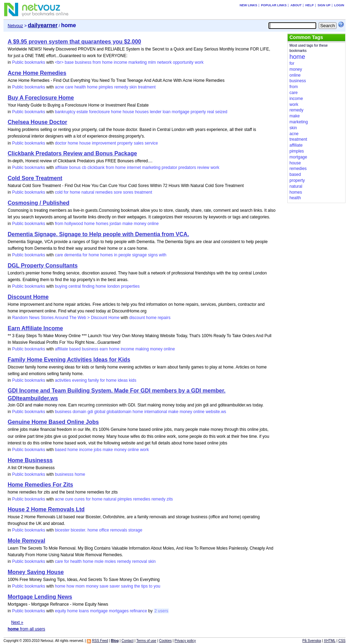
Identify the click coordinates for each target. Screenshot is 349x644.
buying (61, 286)
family (93, 380)
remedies (104, 192)
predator (170, 168)
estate (82, 112)
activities (63, 380)
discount (137, 318)
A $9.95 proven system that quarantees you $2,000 (74, 42)
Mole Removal (26, 541)
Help (310, 5)
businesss (64, 474)
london (114, 286)
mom (80, 586)
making (142, 349)
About (296, 5)
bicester (62, 530)
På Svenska (312, 641)
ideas (123, 380)
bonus (75, 168)
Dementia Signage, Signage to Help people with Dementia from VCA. (98, 234)
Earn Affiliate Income (35, 328)
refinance (138, 611)
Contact (127, 641)
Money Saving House (36, 572)
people (125, 255)
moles (110, 561)
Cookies (165, 641)
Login (339, 5)
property (198, 112)
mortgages (119, 611)
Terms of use (146, 641)
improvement (104, 143)
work (199, 62)
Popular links (274, 5)
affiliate (61, 168)
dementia (73, 255)
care (69, 87)
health (80, 87)
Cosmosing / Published (39, 203)
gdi (90, 412)
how (70, 586)
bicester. (79, 530)
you (157, 586)
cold (59, 192)
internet (134, 168)
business (83, 62)
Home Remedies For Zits (40, 485)
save (104, 586)
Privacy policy (185, 641)
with (163, 255)
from (97, 62)
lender (156, 112)
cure (69, 499)
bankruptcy (65, 112)
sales (139, 143)
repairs (164, 318)
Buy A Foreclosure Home (41, 98)
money (140, 224)
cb (84, 168)
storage (135, 530)
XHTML (330, 641)
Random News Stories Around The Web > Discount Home (66, 318)
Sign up (324, 5)
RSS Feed (100, 641)
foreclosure (100, 112)
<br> (59, 62)
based (75, 349)
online (153, 224)
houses (142, 112)
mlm (152, 62)
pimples (106, 87)
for (66, 192)
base (69, 62)
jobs (98, 450)
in (116, 255)
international (156, 412)
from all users (26, 629)
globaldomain (119, 412)
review (203, 168)
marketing (138, 62)
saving (127, 586)
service (151, 143)
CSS (342, 641)
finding (88, 286)
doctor (60, 143)
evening (79, 380)
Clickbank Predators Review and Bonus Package (72, 153)
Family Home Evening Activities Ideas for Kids (69, 360)
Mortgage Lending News (40, 597)
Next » (17, 622)
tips (145, 586)
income (120, 62)
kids (133, 380)
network (164, 62)
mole (99, 561)
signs (153, 255)
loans (84, 611)
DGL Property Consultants (43, 266)
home (107, 62)
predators (187, 168)
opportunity (183, 62)
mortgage (180, 112)
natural (88, 192)
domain (79, 412)
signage (139, 255)
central (75, 286)
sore (118, 192)
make (127, 224)
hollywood (74, 224)
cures (80, 499)
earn (104, 349)
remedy (121, 87)
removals (119, 530)
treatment (147, 87)
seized (221, 112)
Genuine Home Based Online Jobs (53, 422)
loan (166, 112)
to (151, 586)
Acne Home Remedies (37, 73)
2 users (161, 611)
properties (130, 286)
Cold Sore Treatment (35, 178)
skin (133, 87)
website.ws (216, 412)
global (100, 412)
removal (140, 561)
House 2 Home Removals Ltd (46, 509)
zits (170, 499)
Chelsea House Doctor (37, 122)
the (137, 586)
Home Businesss (30, 460)
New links (248, 5)
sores (128, 192)
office (104, 530)
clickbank (96, 168)
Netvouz (15, 26)
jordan (115, 224)
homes (102, 224)
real (211, 112)
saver (115, 586)
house (128, 112)
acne (59, 87)
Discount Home (28, 297)
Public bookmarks (29, 62)
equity (60, 611)
